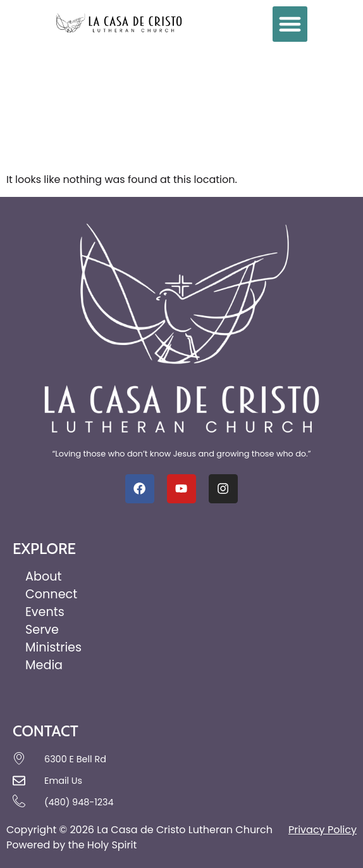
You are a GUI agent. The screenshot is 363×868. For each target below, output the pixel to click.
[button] (290, 24)
